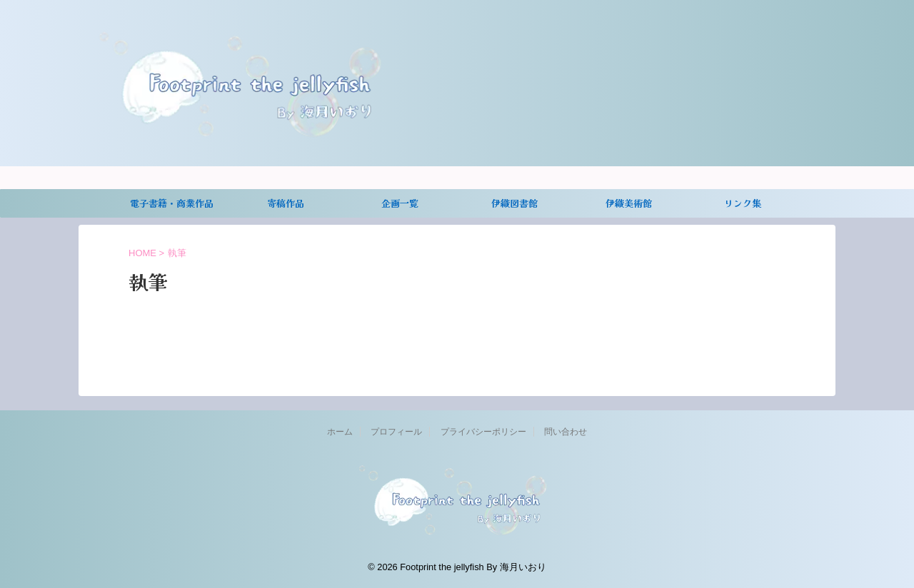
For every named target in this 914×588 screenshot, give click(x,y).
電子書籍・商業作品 (172, 203)
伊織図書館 (514, 203)
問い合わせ (566, 432)
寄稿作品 (286, 203)
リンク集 (743, 203)
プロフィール (396, 432)
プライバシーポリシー (483, 432)
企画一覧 (400, 203)
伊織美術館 (629, 203)
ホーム (340, 432)
